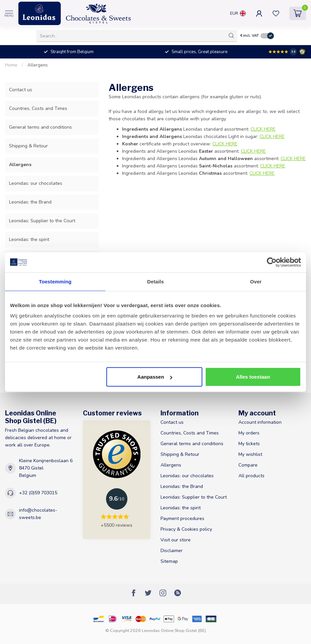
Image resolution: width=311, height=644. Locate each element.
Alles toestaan (253, 377)
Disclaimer (172, 551)
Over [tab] (256, 281)
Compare (248, 465)
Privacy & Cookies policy (186, 529)
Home (11, 65)
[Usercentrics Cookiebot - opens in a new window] (272, 262)
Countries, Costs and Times (38, 108)
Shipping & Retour (28, 146)
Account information (260, 422)
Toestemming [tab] (55, 281)
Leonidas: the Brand (30, 202)
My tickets (249, 444)
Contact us (21, 90)
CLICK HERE (225, 144)
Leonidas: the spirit (29, 239)
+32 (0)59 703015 (38, 493)
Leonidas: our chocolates (36, 183)
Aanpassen (155, 377)
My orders (249, 433)
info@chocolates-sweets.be (38, 514)
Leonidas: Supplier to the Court (42, 221)
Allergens (38, 65)
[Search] (231, 36)
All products (251, 476)
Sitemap (169, 561)
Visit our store (176, 540)
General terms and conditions (40, 127)
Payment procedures (182, 519)
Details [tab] (155, 281)
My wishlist (250, 454)
